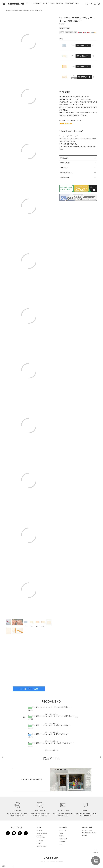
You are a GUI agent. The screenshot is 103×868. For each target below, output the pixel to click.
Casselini (40, 831)
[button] (25, 717)
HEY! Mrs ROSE (42, 846)
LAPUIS (39, 844)
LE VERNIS (40, 841)
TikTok (26, 833)
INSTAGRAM (8, 833)
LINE (14, 833)
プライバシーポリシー (88, 830)
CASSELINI (16, 4)
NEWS (61, 845)
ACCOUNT (95, 4)
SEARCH (87, 4)
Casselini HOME (42, 833)
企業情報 (85, 836)
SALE (77, 4)
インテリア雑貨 (14, 11)
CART (99, 4)
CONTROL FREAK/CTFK (41, 837)
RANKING (59, 4)
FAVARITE (91, 4)
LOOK (45, 4)
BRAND (29, 4)
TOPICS (52, 4)
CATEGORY (37, 4)
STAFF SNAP (69, 4)
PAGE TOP (95, 852)
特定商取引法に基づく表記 (89, 833)
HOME (7, 11)
